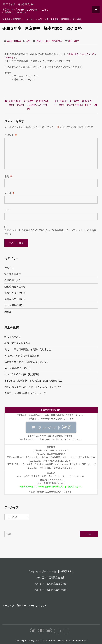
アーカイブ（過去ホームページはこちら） (25, 606)
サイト (8, 210)
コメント (11, 135)
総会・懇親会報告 (54, 41)
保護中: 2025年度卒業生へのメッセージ (25, 393)
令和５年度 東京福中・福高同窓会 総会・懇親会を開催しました (73, 103)
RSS (66, 631)
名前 (8, 176)
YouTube (49, 631)
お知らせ (30, 19)
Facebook (41, 631)
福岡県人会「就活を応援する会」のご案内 (27, 362)
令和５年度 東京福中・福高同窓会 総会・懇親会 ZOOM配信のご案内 (30, 105)
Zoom (76, 41)
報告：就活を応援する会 (17, 343)
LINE (57, 631)
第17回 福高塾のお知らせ (18, 368)
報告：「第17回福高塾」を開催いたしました (28, 349)
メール (9, 193)
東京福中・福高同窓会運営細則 (51, 584)
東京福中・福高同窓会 (18, 4)
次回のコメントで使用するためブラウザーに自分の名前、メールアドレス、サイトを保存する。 (50, 232)
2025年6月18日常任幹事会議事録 (22, 374)
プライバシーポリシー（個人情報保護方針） (51, 571)
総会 (70, 41)
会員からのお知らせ (15, 299)
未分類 (8, 312)
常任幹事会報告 (13, 274)
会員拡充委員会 (13, 280)
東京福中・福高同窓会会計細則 (51, 590)
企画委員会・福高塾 (15, 287)
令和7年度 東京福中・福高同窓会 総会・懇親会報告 (33, 381)
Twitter (33, 631)
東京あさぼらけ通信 (15, 293)
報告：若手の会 (13, 337)
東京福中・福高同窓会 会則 (51, 578)
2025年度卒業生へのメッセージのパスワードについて (33, 387)
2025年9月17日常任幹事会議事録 (22, 356)
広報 (28, 41)
